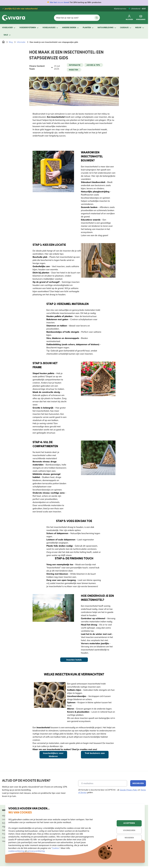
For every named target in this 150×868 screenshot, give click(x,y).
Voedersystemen (29, 28)
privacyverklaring (36, 851)
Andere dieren (71, 28)
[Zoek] (97, 18)
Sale (7, 35)
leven (66, 2)
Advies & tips (93, 65)
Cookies (56, 848)
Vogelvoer (9, 28)
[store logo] (14, 18)
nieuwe (60, 2)
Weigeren (129, 838)
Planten (88, 28)
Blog (11, 42)
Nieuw (140, 28)
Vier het (53, 2)
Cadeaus (126, 28)
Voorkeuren (129, 831)
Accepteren (129, 823)
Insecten (74, 70)
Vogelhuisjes (50, 28)
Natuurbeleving (107, 28)
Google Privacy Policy (129, 790)
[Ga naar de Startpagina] (3, 42)
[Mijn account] (129, 18)
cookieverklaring (17, 851)
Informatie (21, 42)
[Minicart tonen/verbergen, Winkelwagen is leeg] (141, 18)
